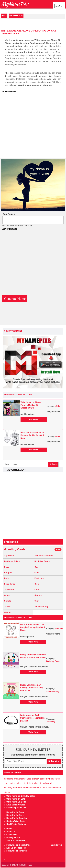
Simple (8, 601)
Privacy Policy (13, 837)
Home (4, 16)
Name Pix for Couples (17, 818)
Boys (7, 567)
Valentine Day (41, 607)
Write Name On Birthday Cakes (21, 796)
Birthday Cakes (16, 16)
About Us (11, 832)
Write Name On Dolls (16, 802)
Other (7, 595)
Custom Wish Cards (16, 821)
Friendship (10, 584)
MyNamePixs (15, 4)
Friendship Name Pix (16, 808)
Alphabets (9, 556)
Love (37, 590)
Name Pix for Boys (15, 812)
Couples (8, 573)
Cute (37, 573)
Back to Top (56, 845)
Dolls (7, 578)
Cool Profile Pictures (16, 824)
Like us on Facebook (16, 848)
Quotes (38, 595)
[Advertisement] (32, 126)
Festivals (39, 578)
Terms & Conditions (16, 840)
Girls (58, 406)
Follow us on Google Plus (18, 845)
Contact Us (12, 835)
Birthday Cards (42, 561)
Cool (37, 567)
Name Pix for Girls (15, 815)
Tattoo (7, 607)
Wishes (8, 612)
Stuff (37, 601)
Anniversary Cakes (44, 556)
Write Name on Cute (16, 799)
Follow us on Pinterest (17, 851)
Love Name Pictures (16, 805)
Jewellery (9, 590)
